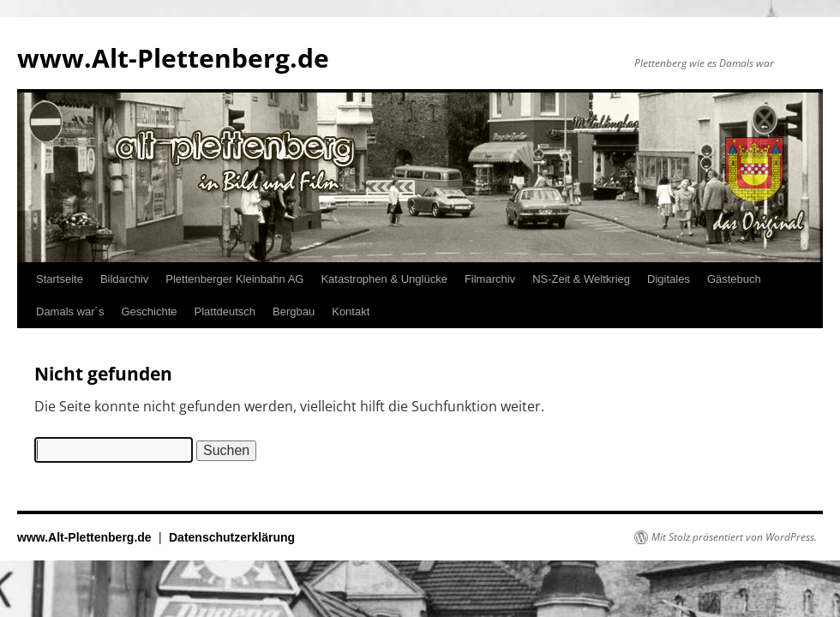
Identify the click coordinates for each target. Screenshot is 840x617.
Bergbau (294, 311)
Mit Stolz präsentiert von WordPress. (734, 537)
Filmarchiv (490, 279)
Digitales (669, 279)
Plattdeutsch (225, 311)
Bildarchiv (124, 279)
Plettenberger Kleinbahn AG (234, 279)
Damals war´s (70, 311)
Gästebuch (734, 279)
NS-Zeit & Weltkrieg (581, 279)
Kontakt (351, 311)
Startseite (60, 279)
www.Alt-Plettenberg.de (173, 58)
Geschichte (149, 311)
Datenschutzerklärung (232, 537)
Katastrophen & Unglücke (384, 279)
